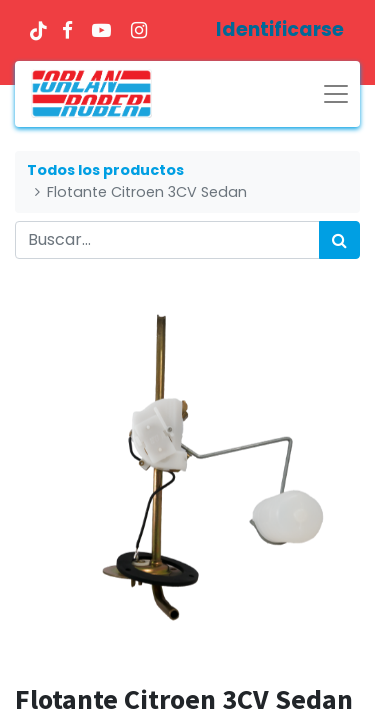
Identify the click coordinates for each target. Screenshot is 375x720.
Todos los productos (105, 170)
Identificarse (280, 29)
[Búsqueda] (339, 240)
